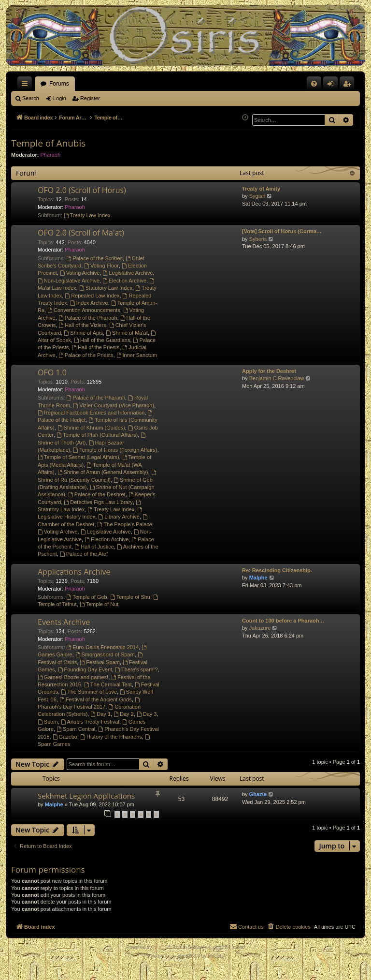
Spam (48, 722)
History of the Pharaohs (111, 737)
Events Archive (64, 622)
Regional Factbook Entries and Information (91, 413)
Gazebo (65, 737)
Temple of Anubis (48, 143)
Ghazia (258, 794)
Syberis (258, 239)
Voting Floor (101, 266)
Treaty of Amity (261, 189)
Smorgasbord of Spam (105, 654)
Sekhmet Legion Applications (86, 796)
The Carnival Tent (108, 684)
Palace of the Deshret (97, 494)
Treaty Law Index (87, 215)
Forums (59, 84)
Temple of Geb (86, 597)
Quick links (27, 86)
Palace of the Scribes (94, 258)
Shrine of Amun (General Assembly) (103, 472)
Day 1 (100, 714)
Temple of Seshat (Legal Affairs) (78, 457)
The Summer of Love (89, 692)
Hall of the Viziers (82, 325)
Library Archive (119, 517)
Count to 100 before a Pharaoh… (283, 621)
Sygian (257, 196)
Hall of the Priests (95, 347)
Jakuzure (260, 628)
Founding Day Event (85, 669)
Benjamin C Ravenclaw (277, 378)
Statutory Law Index (106, 288)
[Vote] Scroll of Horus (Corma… (282, 231)
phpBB (160, 947)
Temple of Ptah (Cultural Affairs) (97, 435)
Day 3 (147, 714)
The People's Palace (125, 524)
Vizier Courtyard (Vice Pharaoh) (114, 405)
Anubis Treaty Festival (90, 722)
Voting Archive (80, 273)
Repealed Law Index (92, 296)
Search (31, 98)
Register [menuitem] (349, 86)
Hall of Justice (94, 547)
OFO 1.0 (52, 372)
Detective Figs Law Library (98, 502)
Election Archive (124, 281)
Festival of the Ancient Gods (96, 699)
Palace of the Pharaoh (88, 318)
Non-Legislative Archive (69, 281)
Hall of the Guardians (102, 340)
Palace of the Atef (84, 554)
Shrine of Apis (83, 333)
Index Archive (89, 303)
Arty (169, 956)
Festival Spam (100, 662)
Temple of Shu (130, 597)
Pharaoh (51, 155)
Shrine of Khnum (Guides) (91, 428)
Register (90, 98)
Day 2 (124, 714)
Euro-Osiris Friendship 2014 (102, 647)
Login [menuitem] (333, 86)
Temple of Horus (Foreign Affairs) (115, 450)
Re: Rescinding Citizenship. (277, 570)
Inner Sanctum (137, 355)
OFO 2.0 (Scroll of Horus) (82, 190)
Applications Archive (74, 572)
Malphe (258, 578)
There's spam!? (136, 669)
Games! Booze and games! (73, 677)
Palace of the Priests (86, 355)
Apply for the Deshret (269, 371)
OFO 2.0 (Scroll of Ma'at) (81, 233)
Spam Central (76, 729)
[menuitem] (314, 84)
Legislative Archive (128, 273)
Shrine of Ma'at (127, 333)
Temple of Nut (99, 604)
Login (60, 98)
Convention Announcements (84, 310)
